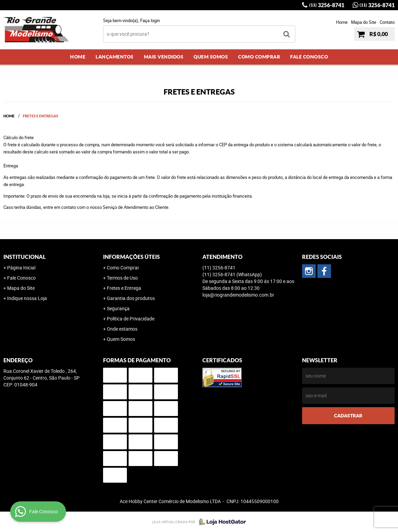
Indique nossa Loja (27, 298)
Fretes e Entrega (124, 288)
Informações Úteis (131, 257)
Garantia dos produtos (131, 298)
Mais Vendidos (164, 57)
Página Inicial (21, 268)
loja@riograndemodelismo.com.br (238, 295)
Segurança (118, 308)
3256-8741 (327, 5)
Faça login (150, 20)
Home (342, 22)
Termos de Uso (122, 278)
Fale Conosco (309, 57)
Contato (387, 22)
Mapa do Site (364, 22)
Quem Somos (211, 57)
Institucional (24, 257)
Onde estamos (122, 329)
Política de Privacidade (131, 319)
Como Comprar (259, 57)
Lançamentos (115, 57)
